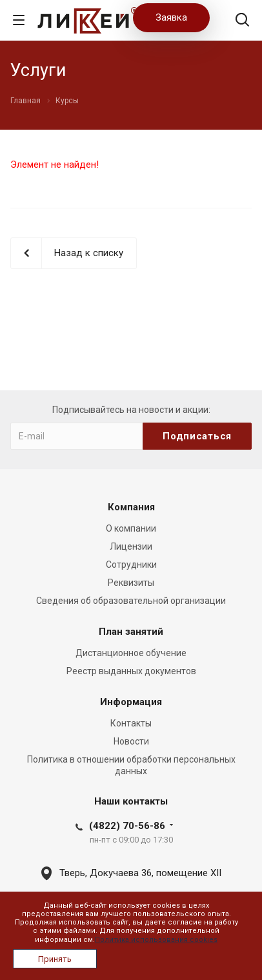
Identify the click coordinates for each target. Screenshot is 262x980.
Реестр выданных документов (131, 671)
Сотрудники (131, 565)
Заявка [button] (171, 17)
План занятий (131, 632)
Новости (131, 741)
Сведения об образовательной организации (131, 601)
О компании (131, 528)
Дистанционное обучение (131, 653)
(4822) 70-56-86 (127, 826)
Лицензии (131, 546)
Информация (131, 702)
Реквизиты (131, 583)
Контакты (131, 723)
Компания (131, 507)
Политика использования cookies (156, 940)
